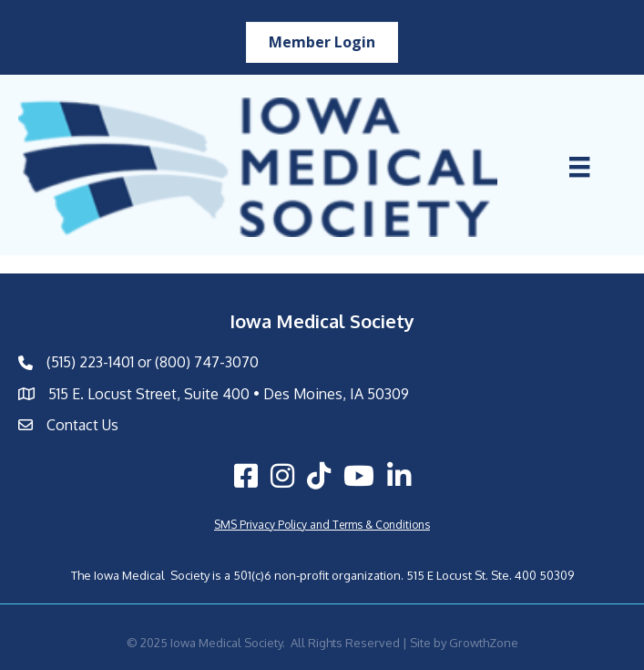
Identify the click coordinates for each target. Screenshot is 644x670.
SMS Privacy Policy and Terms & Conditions (322, 525)
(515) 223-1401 (90, 362)
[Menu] (579, 167)
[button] (322, 42)
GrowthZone (484, 643)
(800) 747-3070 (207, 362)
